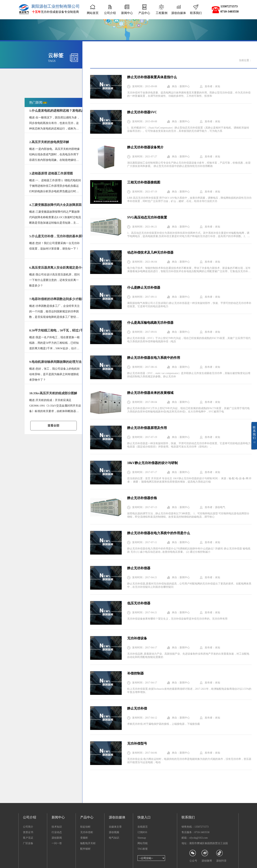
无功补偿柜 (87, 832)
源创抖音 (221, 856)
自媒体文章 (115, 827)
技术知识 (57, 827)
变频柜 (84, 838)
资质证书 (28, 832)
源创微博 (207, 856)
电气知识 (114, 838)
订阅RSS (142, 832)
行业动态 (57, 832)
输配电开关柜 (88, 843)
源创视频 (114, 832)
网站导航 (143, 843)
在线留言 (143, 827)
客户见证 (28, 838)
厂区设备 (28, 843)
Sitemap (142, 838)
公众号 (193, 856)
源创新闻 (57, 838)
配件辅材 (85, 849)
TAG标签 (143, 849)
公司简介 (28, 827)
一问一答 (57, 843)
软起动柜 (85, 827)
